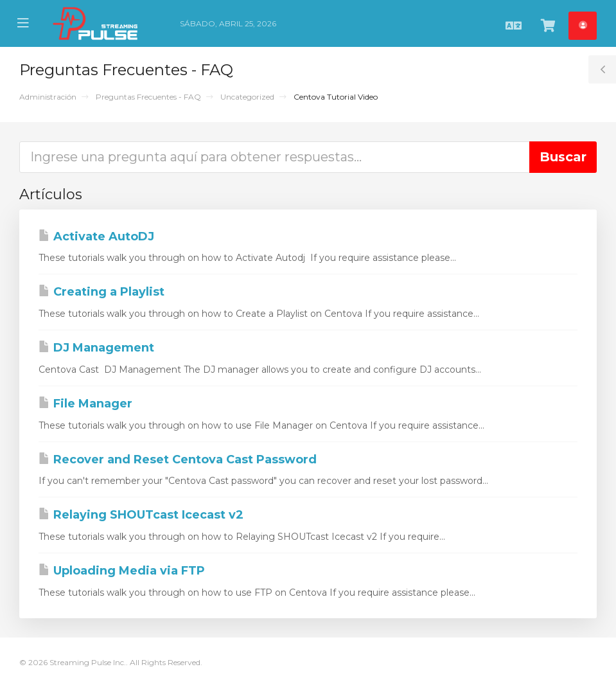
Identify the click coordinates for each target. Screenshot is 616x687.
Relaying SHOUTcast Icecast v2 (141, 515)
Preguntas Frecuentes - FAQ (148, 97)
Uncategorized (247, 97)
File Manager (85, 404)
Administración (48, 97)
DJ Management (96, 348)
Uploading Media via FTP (122, 571)
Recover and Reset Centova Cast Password (178, 459)
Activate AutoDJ (96, 236)
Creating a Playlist (101, 292)
